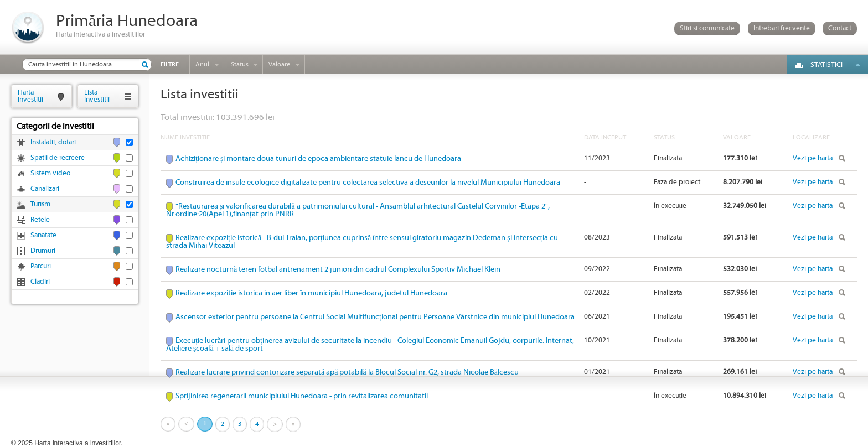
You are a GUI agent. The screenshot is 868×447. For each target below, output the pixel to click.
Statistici (826, 65)
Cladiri (40, 282)
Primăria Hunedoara (127, 21)
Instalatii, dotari (53, 142)
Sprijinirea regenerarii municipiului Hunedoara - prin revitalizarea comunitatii (302, 396)
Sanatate (43, 235)
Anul (202, 64)
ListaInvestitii (97, 96)
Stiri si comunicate (707, 28)
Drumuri (43, 251)
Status (240, 64)
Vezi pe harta (813, 158)
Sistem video (50, 173)
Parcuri (41, 266)
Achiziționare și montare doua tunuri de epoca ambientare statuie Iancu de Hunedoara (318, 159)
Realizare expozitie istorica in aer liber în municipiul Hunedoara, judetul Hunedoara (311, 293)
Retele (40, 220)
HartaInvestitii (30, 96)
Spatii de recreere (58, 158)
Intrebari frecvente (782, 28)
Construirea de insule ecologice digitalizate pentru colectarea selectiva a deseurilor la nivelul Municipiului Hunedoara (368, 183)
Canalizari (45, 189)
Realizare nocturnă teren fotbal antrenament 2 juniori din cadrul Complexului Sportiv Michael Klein (338, 269)
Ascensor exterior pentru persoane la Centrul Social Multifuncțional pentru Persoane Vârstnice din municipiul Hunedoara (375, 317)
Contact (840, 28)
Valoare (279, 64)
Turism (40, 204)
